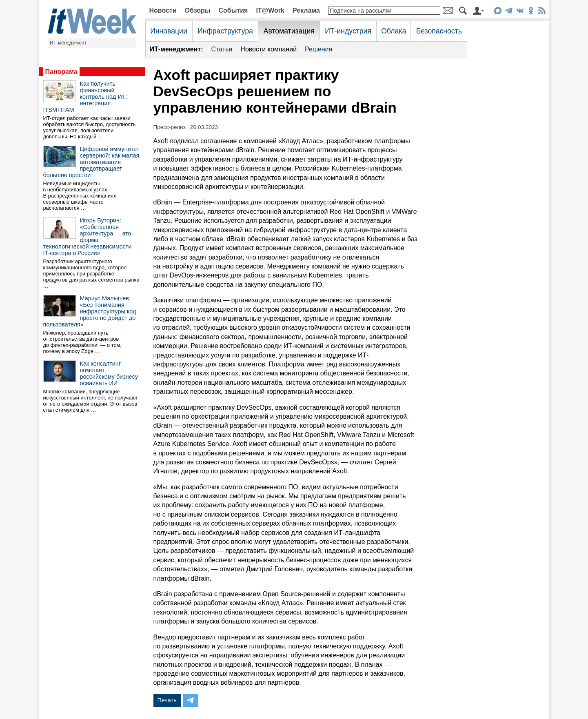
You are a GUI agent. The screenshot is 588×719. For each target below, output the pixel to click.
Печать (167, 700)
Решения (318, 49)
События (233, 10)
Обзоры (198, 10)
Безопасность (439, 31)
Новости (163, 10)
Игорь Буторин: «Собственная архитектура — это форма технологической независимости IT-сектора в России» (88, 237)
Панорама (61, 72)
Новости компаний (268, 49)
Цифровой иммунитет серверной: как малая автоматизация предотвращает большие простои (91, 162)
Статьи (222, 49)
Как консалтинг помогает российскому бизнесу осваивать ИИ (109, 373)
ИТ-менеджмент (68, 43)
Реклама (306, 10)
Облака (394, 31)
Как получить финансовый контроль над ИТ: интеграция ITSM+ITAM (85, 97)
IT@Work (270, 10)
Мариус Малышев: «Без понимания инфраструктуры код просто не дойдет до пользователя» (90, 311)
